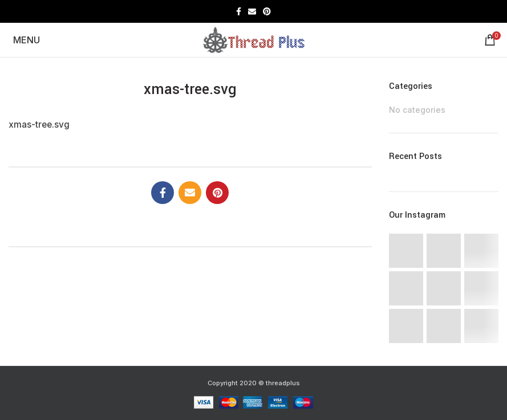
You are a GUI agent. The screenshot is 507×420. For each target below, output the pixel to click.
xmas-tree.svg (39, 125)
